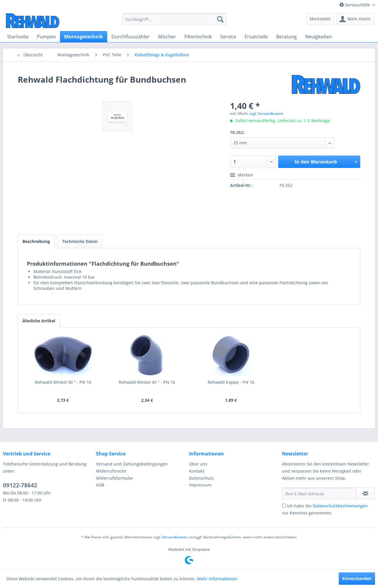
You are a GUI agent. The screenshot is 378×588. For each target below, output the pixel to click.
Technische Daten (80, 241)
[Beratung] (286, 37)
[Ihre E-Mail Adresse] (319, 494)
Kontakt (197, 471)
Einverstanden (357, 578)
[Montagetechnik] (84, 37)
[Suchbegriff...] (174, 19)
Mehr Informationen (217, 579)
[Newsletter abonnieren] (365, 494)
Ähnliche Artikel (39, 321)
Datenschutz (201, 478)
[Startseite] (18, 37)
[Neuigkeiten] (318, 37)
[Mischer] (167, 37)
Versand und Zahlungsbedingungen (132, 464)
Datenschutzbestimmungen (340, 506)
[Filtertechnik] (198, 37)
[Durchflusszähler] (131, 37)
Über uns (198, 464)
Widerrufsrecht (111, 471)
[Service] (228, 37)
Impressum (200, 485)
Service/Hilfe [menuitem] (355, 5)
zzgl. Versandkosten (267, 113)
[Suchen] (220, 19)
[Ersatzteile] (256, 37)
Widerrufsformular (115, 478)
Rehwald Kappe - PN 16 (231, 382)
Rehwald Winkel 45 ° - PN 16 (147, 382)
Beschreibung (36, 241)
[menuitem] (174, 19)
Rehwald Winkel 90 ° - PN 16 (63, 382)
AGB (100, 485)
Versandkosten (175, 537)
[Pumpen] (46, 37)
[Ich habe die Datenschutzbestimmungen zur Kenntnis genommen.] (284, 505)
